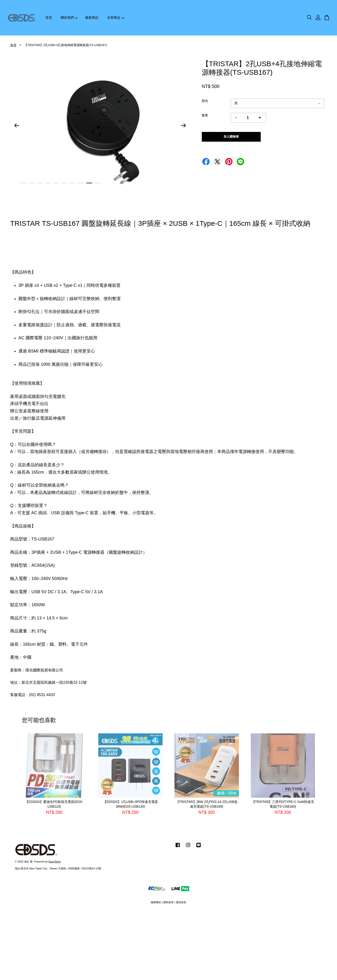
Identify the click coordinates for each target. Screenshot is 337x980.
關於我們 (69, 17)
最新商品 (92, 17)
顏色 (205, 101)
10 (97, 183)
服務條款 (156, 902)
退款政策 (181, 902)
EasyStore (54, 862)
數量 (205, 115)
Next (184, 126)
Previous (17, 126)
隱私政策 (168, 902)
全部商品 (116, 17)
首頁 (49, 17)
